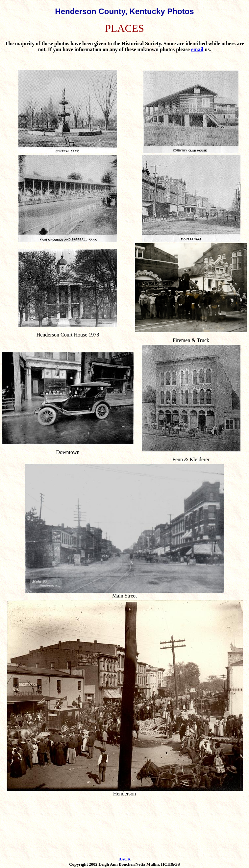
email (197, 49)
